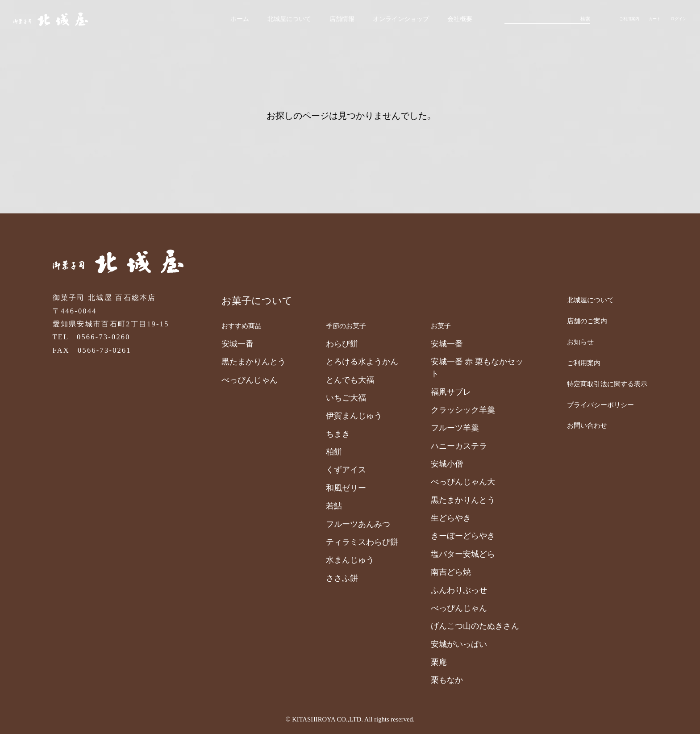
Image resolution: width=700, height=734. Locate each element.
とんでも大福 (339, 380)
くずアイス (335, 470)
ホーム (204, 21)
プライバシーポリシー (588, 404)
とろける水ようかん (351, 362)
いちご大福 (335, 398)
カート (648, 21)
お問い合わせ (571, 425)
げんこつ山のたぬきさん (464, 626)
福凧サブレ (440, 392)
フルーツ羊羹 (444, 428)
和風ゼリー (335, 488)
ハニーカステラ (448, 446)
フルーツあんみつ (347, 524)
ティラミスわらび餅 (351, 542)
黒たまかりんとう (243, 362)
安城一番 (227, 344)
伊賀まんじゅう (343, 416)
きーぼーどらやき (452, 536)
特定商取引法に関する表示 (596, 383)
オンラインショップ (377, 21)
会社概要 (440, 21)
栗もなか (436, 680)
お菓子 (433, 325)
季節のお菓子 (341, 325)
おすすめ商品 (236, 325)
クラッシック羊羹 (452, 410)
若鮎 (323, 506)
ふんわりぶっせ (448, 590)
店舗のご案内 (571, 320)
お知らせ (562, 341)
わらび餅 (331, 344)
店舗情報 (313, 21)
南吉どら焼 (440, 572)
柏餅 (323, 452)
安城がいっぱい (448, 644)
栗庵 (428, 662)
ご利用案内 (619, 21)
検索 (572, 20)
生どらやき (440, 518)
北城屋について (257, 21)
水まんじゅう (339, 560)
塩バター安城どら (452, 554)
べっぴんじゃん (239, 380)
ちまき (327, 434)
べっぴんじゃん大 (452, 482)
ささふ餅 (331, 578)
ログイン (675, 21)
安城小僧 (436, 464)
